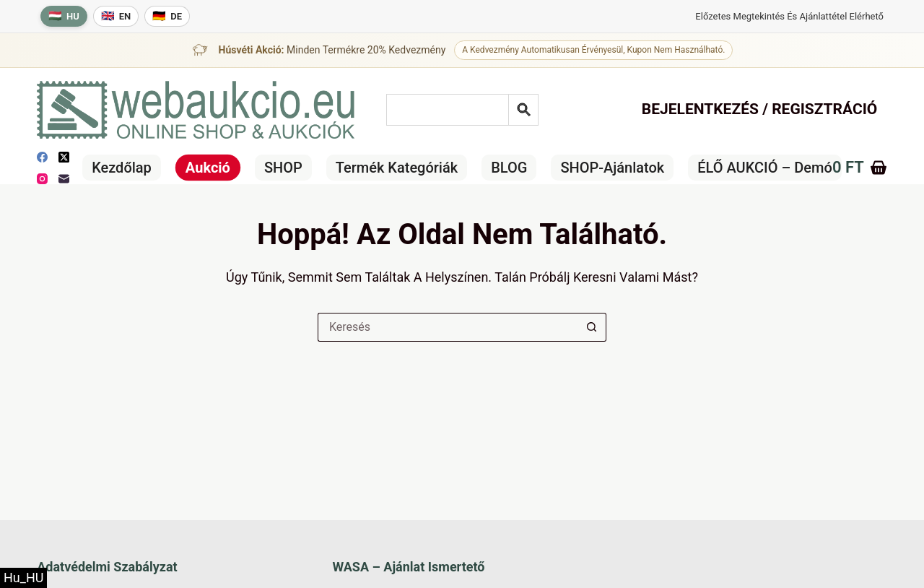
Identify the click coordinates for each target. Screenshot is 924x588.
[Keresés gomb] (592, 327)
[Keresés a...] (448, 327)
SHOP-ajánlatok (612, 168)
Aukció (208, 168)
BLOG (509, 168)
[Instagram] (42, 179)
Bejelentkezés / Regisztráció (760, 109)
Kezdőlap (122, 168)
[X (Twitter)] (64, 157)
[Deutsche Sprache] (167, 16)
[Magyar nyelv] (64, 16)
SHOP (283, 168)
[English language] (116, 16)
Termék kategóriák (397, 168)
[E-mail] (64, 179)
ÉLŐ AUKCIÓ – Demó (765, 168)
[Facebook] (42, 157)
